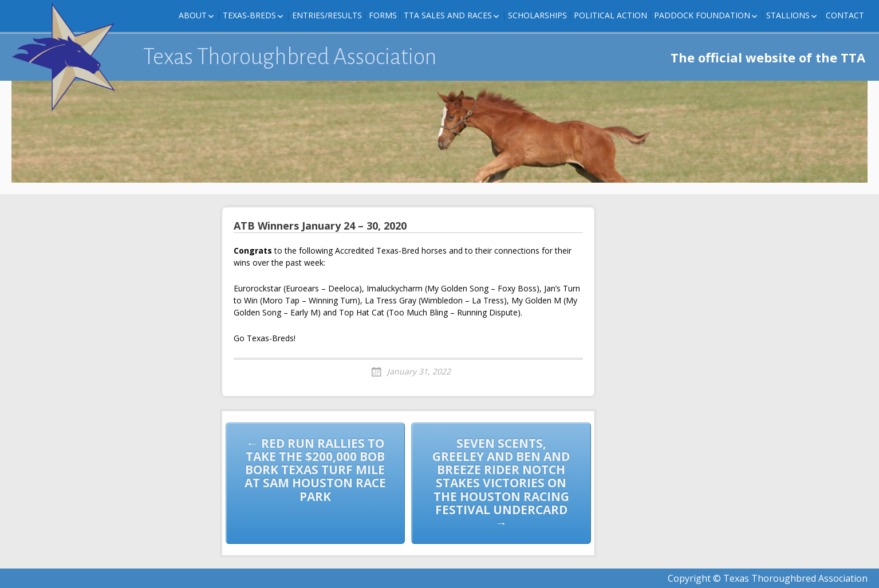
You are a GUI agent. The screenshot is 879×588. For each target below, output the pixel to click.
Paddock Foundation (702, 15)
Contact (845, 15)
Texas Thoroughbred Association (290, 57)
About (193, 15)
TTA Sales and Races (448, 15)
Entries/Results (327, 15)
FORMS (383, 15)
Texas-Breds (249, 15)
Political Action (610, 15)
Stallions (788, 15)
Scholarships (537, 15)
